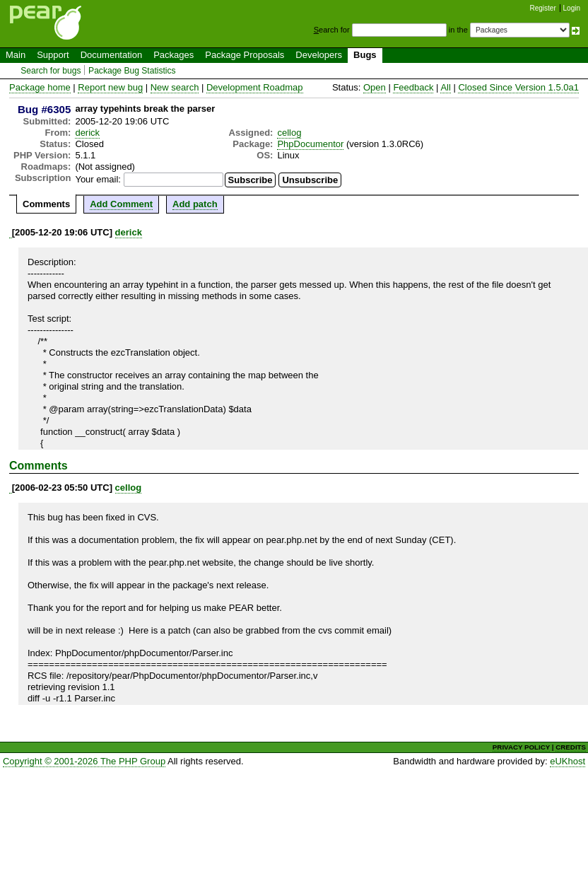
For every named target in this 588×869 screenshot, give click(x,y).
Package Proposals (245, 55)
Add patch (195, 204)
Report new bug (110, 87)
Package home (40, 87)
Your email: (98, 179)
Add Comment (121, 204)
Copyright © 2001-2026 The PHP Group (84, 761)
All (445, 87)
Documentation (111, 55)
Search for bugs (51, 71)
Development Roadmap (255, 87)
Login (572, 8)
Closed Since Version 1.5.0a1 (518, 87)
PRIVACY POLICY (521, 747)
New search (175, 87)
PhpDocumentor (310, 144)
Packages (174, 55)
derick (87, 133)
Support (53, 55)
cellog (289, 133)
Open (375, 87)
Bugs (365, 55)
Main (16, 55)
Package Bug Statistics (132, 71)
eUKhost (568, 761)
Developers (319, 55)
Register (543, 8)
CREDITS (571, 747)
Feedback (413, 87)
